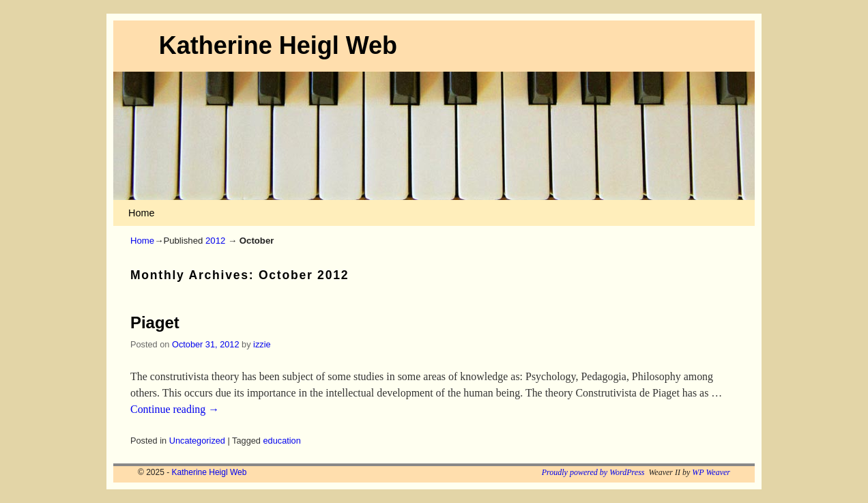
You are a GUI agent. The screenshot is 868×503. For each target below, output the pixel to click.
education (282, 441)
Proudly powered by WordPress (593, 472)
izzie (262, 344)
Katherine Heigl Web (278, 45)
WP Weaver (711, 472)
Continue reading (175, 409)
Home (141, 213)
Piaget (155, 322)
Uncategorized (197, 441)
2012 (215, 241)
